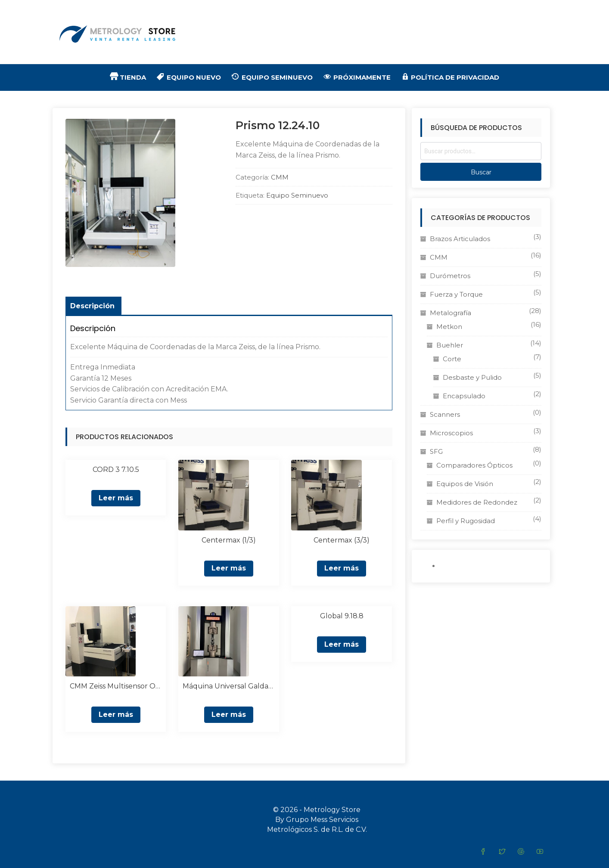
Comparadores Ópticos (474, 465)
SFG (436, 451)
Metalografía (451, 313)
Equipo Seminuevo (297, 195)
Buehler (450, 345)
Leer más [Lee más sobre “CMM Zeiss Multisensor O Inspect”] (116, 715)
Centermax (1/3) (229, 540)
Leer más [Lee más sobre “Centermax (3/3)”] (342, 568)
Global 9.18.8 (342, 616)
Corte (452, 359)
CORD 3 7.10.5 (116, 470)
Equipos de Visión (465, 484)
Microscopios (451, 433)
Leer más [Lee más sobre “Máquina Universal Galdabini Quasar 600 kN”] (229, 715)
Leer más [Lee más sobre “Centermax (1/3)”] (229, 568)
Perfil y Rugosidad (466, 521)
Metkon (449, 327)
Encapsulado (464, 396)
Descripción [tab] (92, 306)
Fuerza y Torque (456, 294)
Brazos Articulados (460, 239)
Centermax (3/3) (342, 540)
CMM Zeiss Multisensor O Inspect (116, 686)
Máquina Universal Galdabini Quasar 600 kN (228, 686)
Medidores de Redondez (477, 502)
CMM (280, 177)
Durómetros (450, 276)
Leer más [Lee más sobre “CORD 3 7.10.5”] (116, 498)
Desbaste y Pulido (472, 377)
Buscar (481, 172)
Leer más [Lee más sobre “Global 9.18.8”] (342, 644)
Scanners (445, 414)
